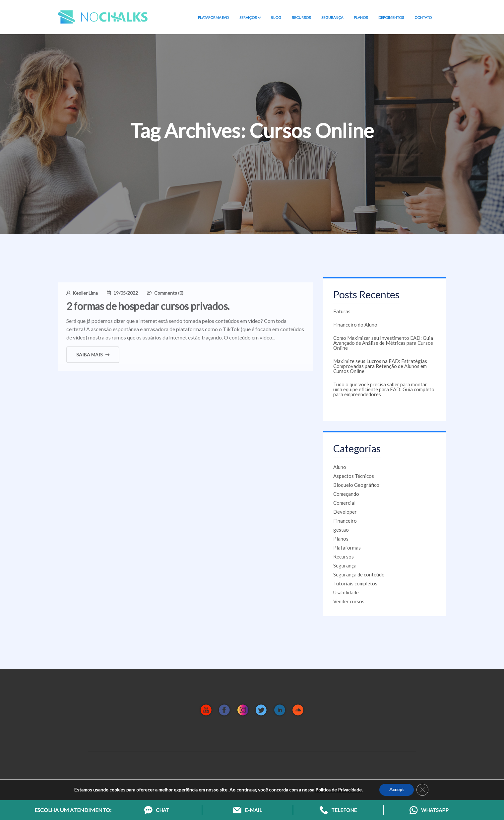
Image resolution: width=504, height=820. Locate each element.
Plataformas (347, 548)
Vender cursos (349, 601)
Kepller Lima (85, 296)
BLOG (276, 17)
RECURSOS (301, 17)
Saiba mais (93, 358)
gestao (341, 530)
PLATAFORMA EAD (213, 17)
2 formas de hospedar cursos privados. (148, 309)
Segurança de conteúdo (359, 574)
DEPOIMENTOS (391, 17)
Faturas (342, 311)
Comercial (344, 503)
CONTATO (423, 17)
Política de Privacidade (339, 790)
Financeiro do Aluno (355, 325)
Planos (341, 539)
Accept (397, 790)
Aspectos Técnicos (354, 476)
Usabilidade (346, 592)
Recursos (344, 557)
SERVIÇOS (250, 18)
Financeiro (345, 521)
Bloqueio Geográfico (356, 485)
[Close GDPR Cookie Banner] (422, 790)
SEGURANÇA (332, 17)
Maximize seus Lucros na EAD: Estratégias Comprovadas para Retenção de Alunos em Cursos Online (380, 366)
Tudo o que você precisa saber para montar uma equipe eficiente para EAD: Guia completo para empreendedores (384, 389)
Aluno (340, 467)
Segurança (345, 565)
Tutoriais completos (355, 583)
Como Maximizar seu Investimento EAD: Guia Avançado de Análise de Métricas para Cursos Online (383, 343)
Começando (346, 494)
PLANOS (361, 17)
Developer (345, 512)
